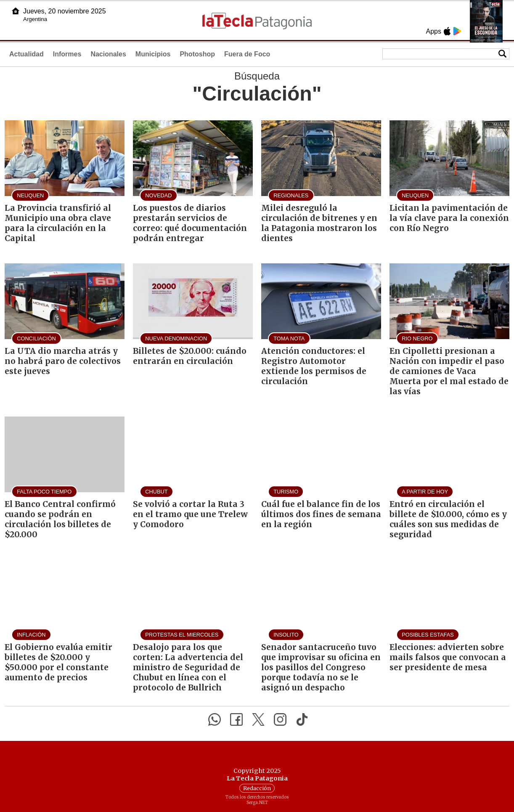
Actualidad (26, 54)
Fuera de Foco (247, 54)
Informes (67, 54)
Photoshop (197, 54)
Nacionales (108, 54)
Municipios (153, 54)
